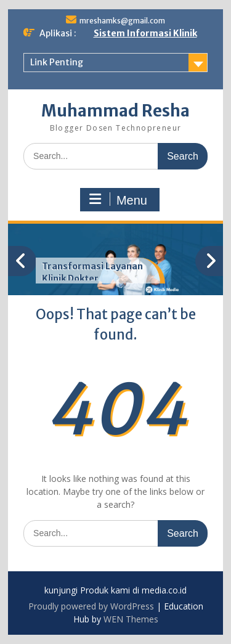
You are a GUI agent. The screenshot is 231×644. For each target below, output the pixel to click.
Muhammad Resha (115, 111)
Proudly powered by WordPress (91, 606)
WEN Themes (131, 619)
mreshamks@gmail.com (122, 21)
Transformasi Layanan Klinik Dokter (92, 272)
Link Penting (57, 62)
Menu (118, 200)
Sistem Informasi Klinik (145, 33)
